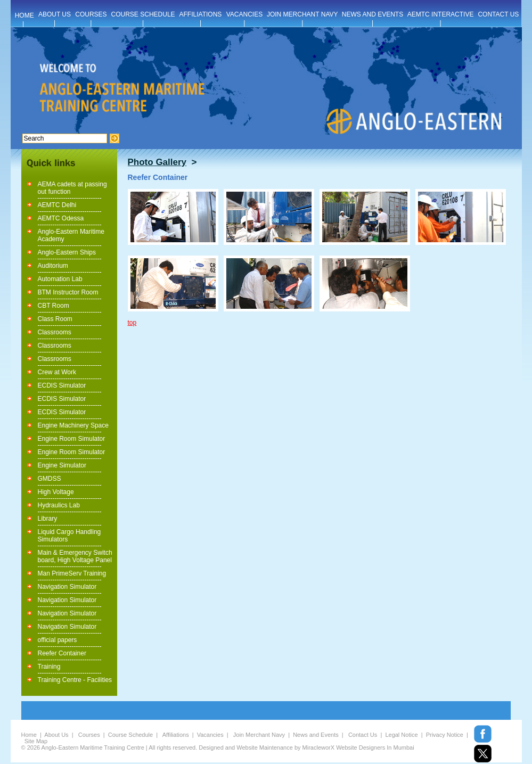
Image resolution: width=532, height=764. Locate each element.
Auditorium (53, 266)
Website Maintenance (265, 747)
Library (48, 519)
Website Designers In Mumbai (375, 747)
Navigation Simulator (67, 587)
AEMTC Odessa (61, 218)
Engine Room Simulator (72, 439)
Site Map (36, 741)
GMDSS (50, 479)
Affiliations (176, 735)
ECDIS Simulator (62, 385)
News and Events (316, 735)
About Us (56, 735)
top (132, 323)
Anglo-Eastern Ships (67, 252)
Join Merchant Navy (259, 735)
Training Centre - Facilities (75, 680)
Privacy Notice (445, 735)
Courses (89, 735)
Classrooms (55, 332)
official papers (58, 640)
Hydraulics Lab (59, 505)
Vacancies (210, 735)
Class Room (55, 319)
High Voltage (56, 492)
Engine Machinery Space (73, 425)
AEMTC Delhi (57, 205)
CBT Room (54, 306)
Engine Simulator (62, 465)
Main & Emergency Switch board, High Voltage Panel (75, 556)
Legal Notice (401, 735)
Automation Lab (60, 279)
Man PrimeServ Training (72, 573)
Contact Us (363, 735)
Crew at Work (57, 372)
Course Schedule (130, 735)
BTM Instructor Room (68, 292)
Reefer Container (62, 653)
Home (29, 735)
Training (49, 667)
